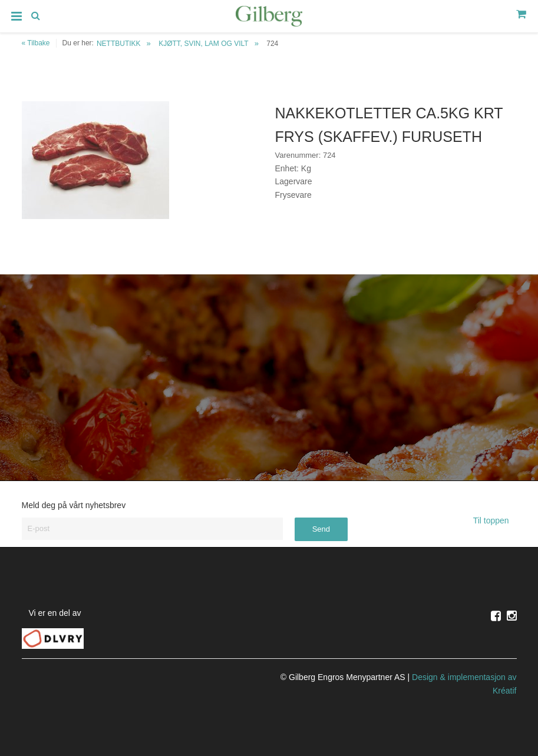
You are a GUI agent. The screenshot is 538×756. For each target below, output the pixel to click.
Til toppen (495, 520)
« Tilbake (36, 43)
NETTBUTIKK (119, 44)
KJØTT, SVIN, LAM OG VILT (203, 44)
